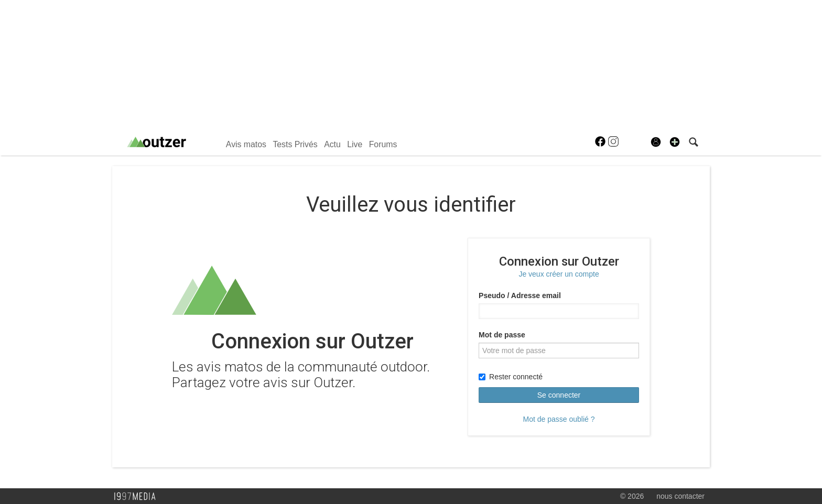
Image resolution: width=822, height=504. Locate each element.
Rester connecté (511, 377)
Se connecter (559, 395)
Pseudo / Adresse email (520, 295)
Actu (332, 144)
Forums (383, 144)
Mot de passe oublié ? (559, 419)
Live (355, 144)
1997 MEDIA (138, 497)
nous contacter (680, 496)
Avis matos (246, 144)
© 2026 (632, 496)
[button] (675, 142)
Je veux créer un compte (559, 274)
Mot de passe (502, 335)
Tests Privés (295, 144)
